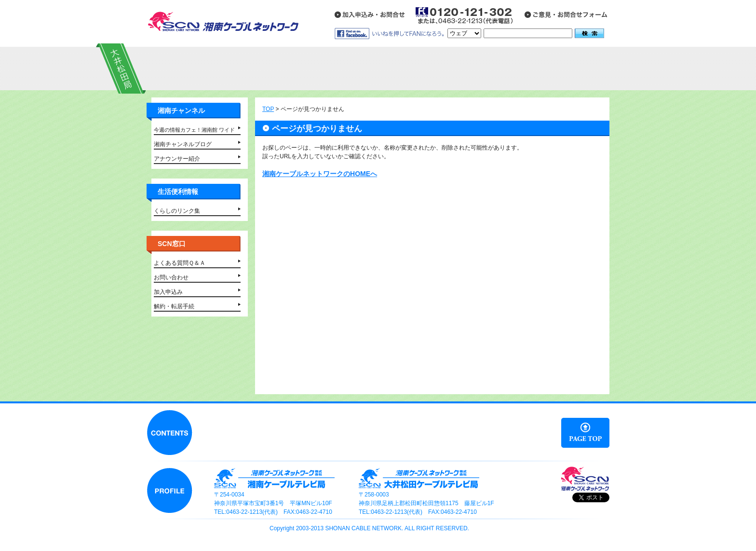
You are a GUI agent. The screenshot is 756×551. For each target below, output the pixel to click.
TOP (268, 109)
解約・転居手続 (174, 306)
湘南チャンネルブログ (183, 144)
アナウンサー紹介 (177, 159)
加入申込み (168, 292)
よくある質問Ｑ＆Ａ (180, 263)
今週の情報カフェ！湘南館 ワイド (194, 130)
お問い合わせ (171, 277)
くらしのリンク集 (177, 211)
